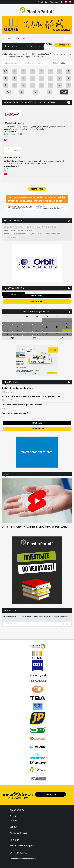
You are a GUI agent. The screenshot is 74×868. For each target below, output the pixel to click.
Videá (39, 46)
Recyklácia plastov (11, 237)
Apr (12, 338)
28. (37, 334)
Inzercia (16, 46)
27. (27, 334)
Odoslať (64, 624)
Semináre (36, 46)
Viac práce (37, 423)
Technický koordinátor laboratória (17, 388)
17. (67, 327)
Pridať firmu (63, 45)
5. (17, 323)
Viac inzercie (37, 296)
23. (57, 331)
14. (37, 327)
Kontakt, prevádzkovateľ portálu (22, 846)
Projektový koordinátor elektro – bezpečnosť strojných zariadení (31, 396)
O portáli (13, 816)
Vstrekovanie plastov (26, 230)
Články (24, 46)
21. (37, 331)
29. (47, 334)
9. (57, 323)
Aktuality (28, 46)
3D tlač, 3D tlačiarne (52, 234)
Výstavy (32, 46)
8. (47, 323)
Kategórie (9, 46)
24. (67, 331)
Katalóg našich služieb (18, 833)
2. (57, 320)
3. (67, 320)
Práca (43, 46)
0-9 (6, 71)
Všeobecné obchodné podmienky (23, 859)
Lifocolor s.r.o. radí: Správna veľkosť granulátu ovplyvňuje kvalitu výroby (34, 527)
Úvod (4, 39)
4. (7, 323)
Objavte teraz (50, 794)
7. (37, 323)
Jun (62, 338)
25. (7, 334)
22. (47, 331)
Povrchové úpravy (33, 227)
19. (17, 331)
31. (67, 334)
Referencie (14, 820)
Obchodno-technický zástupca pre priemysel (22, 405)
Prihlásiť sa (54, 2)
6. (27, 323)
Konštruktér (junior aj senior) (15, 413)
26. (17, 334)
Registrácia (42, 2)
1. (47, 320)
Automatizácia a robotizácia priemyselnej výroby (23, 234)
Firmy (13, 46)
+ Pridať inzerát (37, 302)
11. (7, 327)
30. (57, 334)
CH (15, 78)
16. (57, 327)
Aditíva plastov (10, 230)
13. (27, 327)
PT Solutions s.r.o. (12, 157)
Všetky (64, 92)
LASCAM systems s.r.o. (14, 123)
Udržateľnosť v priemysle (14, 227)
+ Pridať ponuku (37, 429)
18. (7, 331)
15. (47, 327)
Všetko (14, 294)
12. (17, 327)
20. (27, 331)
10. (67, 323)
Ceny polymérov (20, 46)
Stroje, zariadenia (49, 227)
